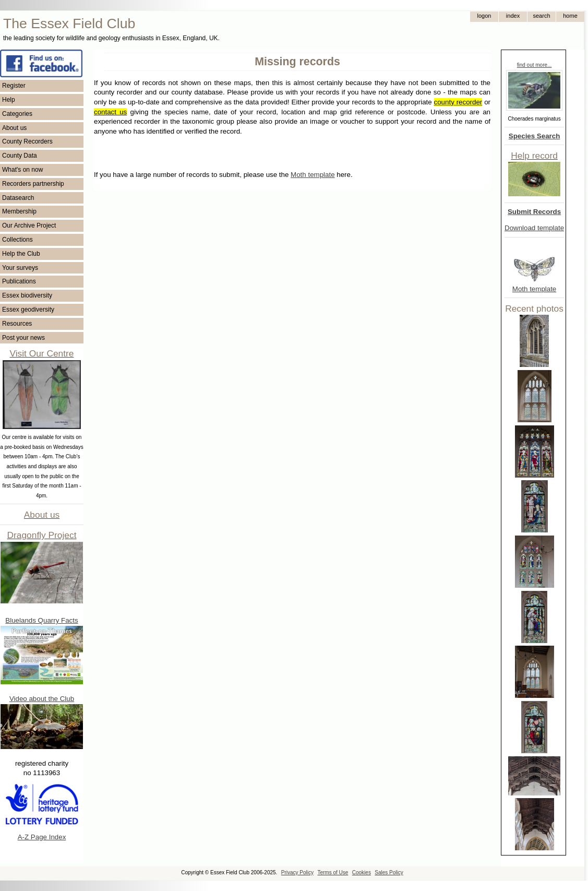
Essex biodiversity (27, 295)
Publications (19, 281)
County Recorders (27, 141)
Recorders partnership (33, 184)
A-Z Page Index (42, 837)
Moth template (534, 289)
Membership (19, 211)
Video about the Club (42, 699)
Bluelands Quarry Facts (41, 620)
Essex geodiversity (28, 310)
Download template (534, 228)
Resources (17, 324)
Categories (17, 114)
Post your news (23, 338)
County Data (20, 156)
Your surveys (20, 268)
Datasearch (18, 198)
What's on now (22, 170)
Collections (17, 240)
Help (9, 100)
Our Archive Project (29, 225)
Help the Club (21, 254)
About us (14, 128)
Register (14, 86)
